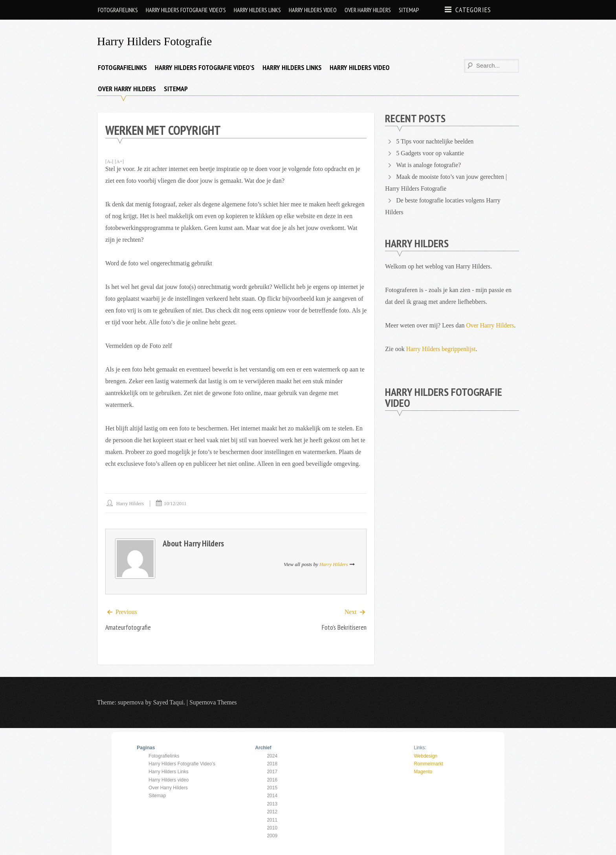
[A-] (109, 162)
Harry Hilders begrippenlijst (442, 349)
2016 (272, 780)
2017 (272, 772)
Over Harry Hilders (368, 10)
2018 (272, 764)
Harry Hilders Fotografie (156, 41)
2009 (272, 836)
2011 (272, 820)
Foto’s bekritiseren (344, 628)
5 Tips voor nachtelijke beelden (436, 141)
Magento (423, 772)
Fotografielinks (118, 10)
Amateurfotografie (128, 628)
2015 (272, 788)
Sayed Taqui (169, 703)
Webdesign (425, 756)
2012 (272, 812)
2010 (272, 828)
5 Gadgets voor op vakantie (431, 153)
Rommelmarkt (428, 764)
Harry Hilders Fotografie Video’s (186, 10)
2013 (272, 804)
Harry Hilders (130, 503)
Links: (420, 748)
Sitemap (409, 10)
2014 (272, 796)
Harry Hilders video (313, 10)
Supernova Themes (214, 703)
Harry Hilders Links (257, 10)
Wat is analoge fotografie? (429, 165)
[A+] (120, 162)
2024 (272, 756)
